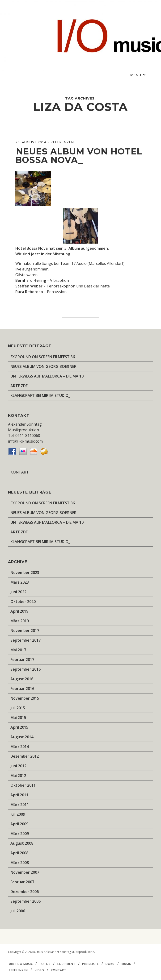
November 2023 (25, 573)
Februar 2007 (22, 882)
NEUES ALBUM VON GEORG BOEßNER (43, 366)
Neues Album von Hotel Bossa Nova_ (79, 156)
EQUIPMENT (66, 964)
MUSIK (126, 964)
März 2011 (20, 805)
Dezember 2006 (25, 892)
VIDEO (39, 970)
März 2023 (20, 582)
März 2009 (20, 834)
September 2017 (25, 640)
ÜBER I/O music (21, 964)
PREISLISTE (90, 964)
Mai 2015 (18, 718)
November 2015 (25, 698)
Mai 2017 (18, 650)
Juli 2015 (18, 708)
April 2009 (19, 824)
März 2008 (20, 863)
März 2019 (20, 621)
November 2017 (25, 631)
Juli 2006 (18, 911)
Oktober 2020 (23, 602)
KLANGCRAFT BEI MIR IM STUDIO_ (40, 395)
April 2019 (19, 611)
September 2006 (25, 901)
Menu (136, 75)
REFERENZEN (62, 142)
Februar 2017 (22, 660)
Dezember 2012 (25, 756)
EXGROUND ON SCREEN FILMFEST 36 (43, 357)
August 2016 (22, 679)
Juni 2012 (18, 766)
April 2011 (19, 795)
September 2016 (25, 669)
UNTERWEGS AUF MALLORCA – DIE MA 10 (47, 376)
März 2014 (20, 747)
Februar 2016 (22, 689)
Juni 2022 (18, 592)
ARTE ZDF (19, 386)
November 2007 (25, 872)
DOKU (110, 964)
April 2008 (19, 853)
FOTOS (45, 964)
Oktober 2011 (23, 785)
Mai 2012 (18, 776)
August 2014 (22, 737)
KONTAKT (20, 472)
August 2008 (22, 843)
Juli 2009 (18, 814)
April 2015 (19, 727)
